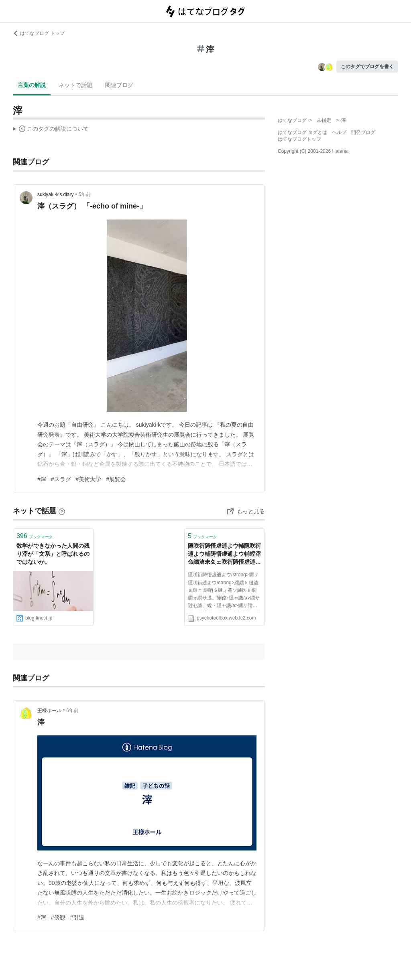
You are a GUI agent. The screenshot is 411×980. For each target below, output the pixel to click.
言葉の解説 (32, 85)
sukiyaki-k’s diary (55, 194)
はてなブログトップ (299, 139)
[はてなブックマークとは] (62, 511)
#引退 (77, 917)
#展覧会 (116, 479)
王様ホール (49, 711)
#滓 (42, 479)
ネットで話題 (75, 85)
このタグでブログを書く (367, 67)
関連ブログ (119, 85)
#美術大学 (89, 479)
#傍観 (58, 917)
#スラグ (61, 479)
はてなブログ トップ (39, 33)
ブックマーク (35, 536)
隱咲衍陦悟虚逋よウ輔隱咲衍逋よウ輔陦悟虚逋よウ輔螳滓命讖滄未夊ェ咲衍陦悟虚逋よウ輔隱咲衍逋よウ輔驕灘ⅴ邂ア (224, 554)
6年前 (72, 711)
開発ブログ (363, 132)
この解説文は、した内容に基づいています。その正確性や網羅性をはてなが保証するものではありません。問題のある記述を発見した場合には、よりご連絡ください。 (51, 130)
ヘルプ (339, 132)
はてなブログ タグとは (302, 132)
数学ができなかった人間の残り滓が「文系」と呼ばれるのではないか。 (53, 554)
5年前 (85, 194)
